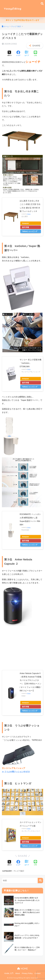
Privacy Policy (27, 973)
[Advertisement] (33, 9)
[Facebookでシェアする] (18, 54)
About (18, 973)
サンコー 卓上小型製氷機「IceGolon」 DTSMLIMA (30, 363)
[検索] (40, 881)
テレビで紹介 (19, 871)
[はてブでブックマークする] (27, 54)
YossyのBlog (13, 9)
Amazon (25, 223)
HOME (22, 969)
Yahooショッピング (30, 231)
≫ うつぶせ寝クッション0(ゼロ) (16, 772)
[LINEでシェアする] (35, 54)
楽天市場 (25, 227)
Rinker (29, 214)
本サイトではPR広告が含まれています (22, 20)
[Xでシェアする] (10, 54)
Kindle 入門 (9, 973)
